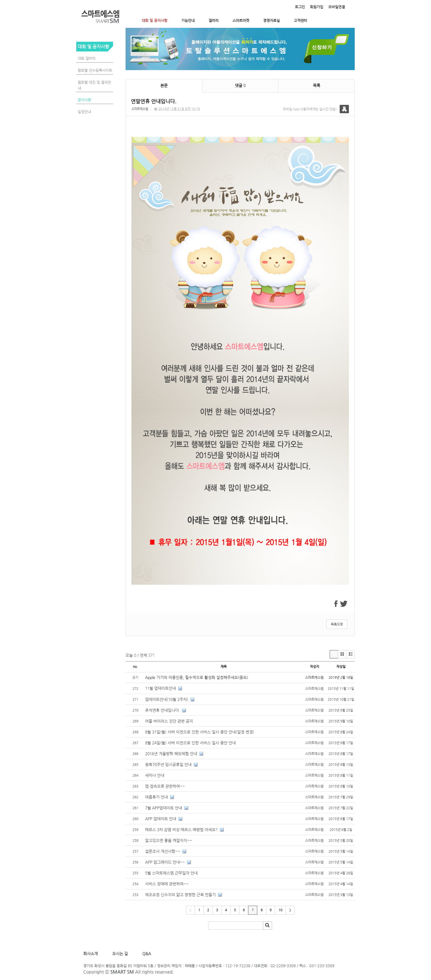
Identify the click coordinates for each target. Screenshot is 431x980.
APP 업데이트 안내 (161, 819)
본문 (164, 85)
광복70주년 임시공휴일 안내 (168, 764)
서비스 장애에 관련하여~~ (167, 884)
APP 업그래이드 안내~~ (165, 862)
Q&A (147, 954)
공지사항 (84, 100)
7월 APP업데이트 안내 (164, 808)
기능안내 (188, 20)
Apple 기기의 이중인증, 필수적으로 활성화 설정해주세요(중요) (197, 677)
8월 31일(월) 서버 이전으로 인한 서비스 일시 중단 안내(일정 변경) (200, 732)
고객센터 (300, 20)
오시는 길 (119, 954)
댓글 (240, 85)
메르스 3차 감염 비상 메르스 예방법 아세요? (181, 830)
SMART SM (122, 972)
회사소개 (92, 954)
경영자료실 (271, 20)
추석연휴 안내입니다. (162, 710)
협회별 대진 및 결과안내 (94, 85)
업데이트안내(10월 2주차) (167, 699)
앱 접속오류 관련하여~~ (165, 786)
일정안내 (84, 112)
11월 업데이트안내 (161, 688)
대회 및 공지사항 (155, 20)
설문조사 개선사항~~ (163, 851)
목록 (317, 85)
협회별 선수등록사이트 (95, 70)
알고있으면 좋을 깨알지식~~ (169, 840)
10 (280, 910)
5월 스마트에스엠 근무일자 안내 (171, 873)
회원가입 (317, 7)
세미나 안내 (155, 775)
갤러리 (214, 20)
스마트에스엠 (140, 109)
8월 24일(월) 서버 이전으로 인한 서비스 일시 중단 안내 (190, 743)
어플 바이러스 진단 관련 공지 (169, 721)
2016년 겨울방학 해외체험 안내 (171, 754)
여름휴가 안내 (156, 797)
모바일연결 (337, 7)
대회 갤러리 (87, 58)
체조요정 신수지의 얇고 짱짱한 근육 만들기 (181, 895)
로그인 (300, 7)
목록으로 (337, 624)
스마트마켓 (241, 20)
